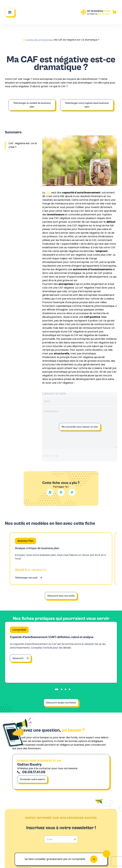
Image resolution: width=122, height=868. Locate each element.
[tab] (57, 689)
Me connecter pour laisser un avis (80, 427)
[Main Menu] (10, 12)
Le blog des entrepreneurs (40, 40)
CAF (48, 193)
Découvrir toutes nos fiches (61, 703)
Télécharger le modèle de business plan (32, 105)
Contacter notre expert (32, 779)
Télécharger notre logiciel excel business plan (87, 105)
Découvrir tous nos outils (61, 596)
